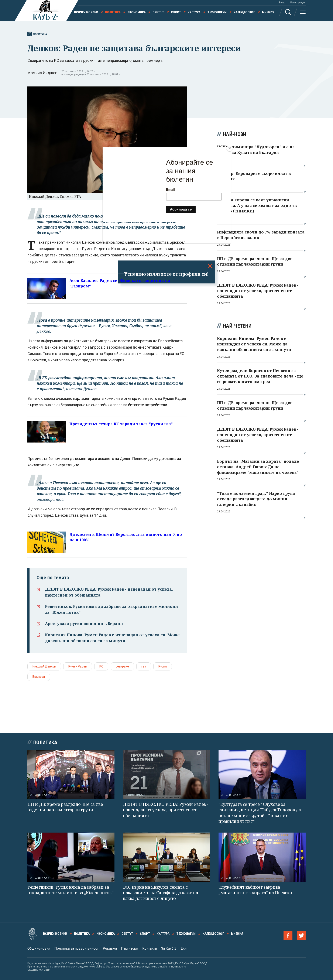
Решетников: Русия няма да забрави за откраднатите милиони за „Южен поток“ (70, 890)
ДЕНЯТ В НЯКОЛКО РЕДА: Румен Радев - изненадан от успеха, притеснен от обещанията (166, 810)
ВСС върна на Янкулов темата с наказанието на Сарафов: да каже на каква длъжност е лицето (161, 893)
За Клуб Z (169, 948)
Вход (282, 3)
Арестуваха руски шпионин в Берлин (84, 624)
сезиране (122, 666)
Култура (194, 12)
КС (101, 666)
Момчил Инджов (42, 73)
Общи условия (39, 948)
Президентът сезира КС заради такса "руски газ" (121, 424)
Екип (185, 948)
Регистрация (298, 3)
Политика (113, 12)
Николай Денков (44, 666)
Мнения (268, 12)
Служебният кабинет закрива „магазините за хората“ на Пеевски (255, 890)
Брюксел (39, 677)
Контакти (150, 948)
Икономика (137, 12)
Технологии (217, 12)
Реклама (110, 948)
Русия (163, 666)
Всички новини (86, 12)
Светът (158, 12)
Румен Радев (78, 666)
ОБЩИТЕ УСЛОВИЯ (39, 970)
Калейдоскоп (244, 12)
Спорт (176, 12)
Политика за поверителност (76, 948)
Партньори (130, 948)
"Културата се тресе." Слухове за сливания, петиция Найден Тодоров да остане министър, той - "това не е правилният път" (260, 813)
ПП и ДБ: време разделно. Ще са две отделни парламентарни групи (65, 807)
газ (144, 666)
